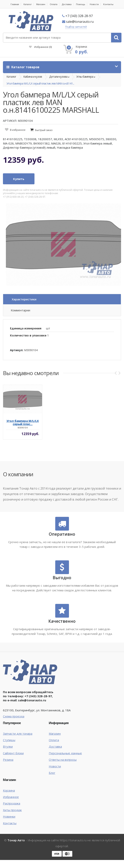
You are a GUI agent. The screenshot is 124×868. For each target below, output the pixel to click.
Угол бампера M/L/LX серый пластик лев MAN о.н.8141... (40, 83)
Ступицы (9, 740)
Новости (94, 4)
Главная (15, 4)
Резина (8, 760)
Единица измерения (26, 328)
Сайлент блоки (13, 753)
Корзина (9, 790)
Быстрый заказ (44, 130)
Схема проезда (14, 716)
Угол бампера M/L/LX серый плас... (23, 422)
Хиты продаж (12, 810)
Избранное (40, 47)
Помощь (81, 4)
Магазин (41, 4)
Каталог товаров (23, 67)
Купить (19, 179)
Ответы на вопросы (63, 760)
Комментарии (20, 310)
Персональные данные (65, 753)
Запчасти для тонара (18, 733)
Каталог (28, 4)
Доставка (67, 4)
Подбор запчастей (76, 27)
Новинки (9, 816)
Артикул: (17, 350)
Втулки (8, 746)
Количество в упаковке (28, 335)
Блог (52, 773)
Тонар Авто (16, 840)
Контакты (108, 4)
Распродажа (12, 803)
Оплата (54, 4)
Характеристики (24, 299)
